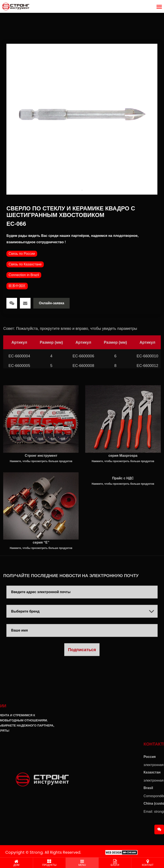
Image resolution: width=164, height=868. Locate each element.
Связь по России (22, 254)
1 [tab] (82, 190)
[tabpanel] (82, 119)
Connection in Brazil (24, 275)
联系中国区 (17, 286)
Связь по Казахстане (25, 264)
